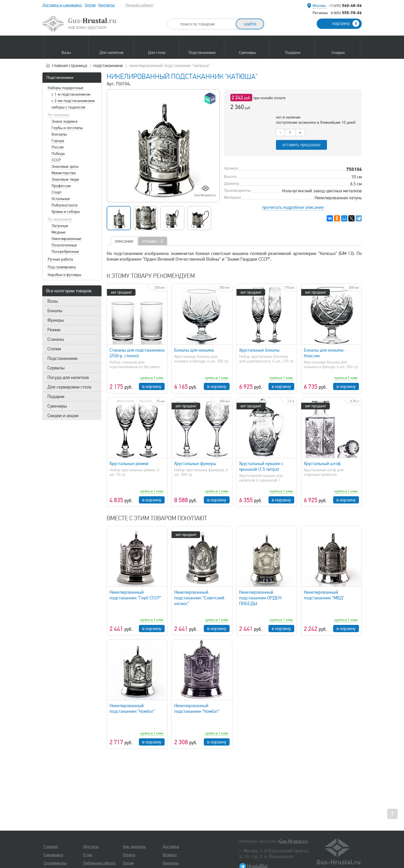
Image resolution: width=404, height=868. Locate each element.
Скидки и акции (63, 416)
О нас (88, 855)
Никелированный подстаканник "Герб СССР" (135, 595)
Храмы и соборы (66, 212)
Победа (58, 154)
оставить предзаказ (301, 145)
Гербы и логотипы (67, 128)
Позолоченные (64, 245)
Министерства (64, 173)
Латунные (60, 226)
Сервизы (56, 368)
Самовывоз (53, 855)
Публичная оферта (99, 863)
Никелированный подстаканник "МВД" (324, 595)
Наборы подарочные (66, 88)
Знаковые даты (65, 167)
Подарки (56, 396)
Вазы (53, 301)
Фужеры (56, 320)
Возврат (170, 855)
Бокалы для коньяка (194, 350)
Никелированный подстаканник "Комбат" (132, 708)
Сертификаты (55, 863)
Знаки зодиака (65, 121)
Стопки (54, 349)
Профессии (61, 186)
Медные (59, 232)
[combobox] (206, 24)
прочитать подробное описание (293, 207)
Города (58, 141)
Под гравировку (62, 267)
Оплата (129, 855)
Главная (51, 847)
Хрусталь (91, 847)
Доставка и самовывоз (62, 5)
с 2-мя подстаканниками (73, 101)
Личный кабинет (139, 5)
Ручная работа (60, 259)
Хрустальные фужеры (195, 464)
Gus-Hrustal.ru (293, 841)
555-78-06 (346, 13)
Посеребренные (65, 252)
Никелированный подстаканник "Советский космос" (199, 598)
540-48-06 (345, 5)
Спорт (57, 192)
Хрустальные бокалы (259, 350)
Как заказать (134, 847)
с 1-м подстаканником (71, 94)
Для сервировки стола (69, 387)
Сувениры (57, 406)
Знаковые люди (65, 179)
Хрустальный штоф (322, 464)
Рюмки (54, 330)
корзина (346, 23)
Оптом (90, 5)
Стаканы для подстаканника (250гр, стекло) (137, 353)
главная (69, 65)
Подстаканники (60, 78)
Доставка (171, 847)
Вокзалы (59, 134)
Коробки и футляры (64, 275)
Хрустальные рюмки (129, 464)
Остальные (61, 199)
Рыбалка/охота (65, 205)
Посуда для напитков (68, 377)
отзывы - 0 (153, 241)
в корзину (152, 386)
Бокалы (55, 311)
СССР (56, 160)
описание (124, 241)
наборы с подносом (68, 107)
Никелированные (66, 239)
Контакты (107, 5)
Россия (58, 147)
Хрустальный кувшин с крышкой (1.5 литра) (261, 466)
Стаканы (56, 339)
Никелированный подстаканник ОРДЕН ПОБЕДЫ (260, 598)
